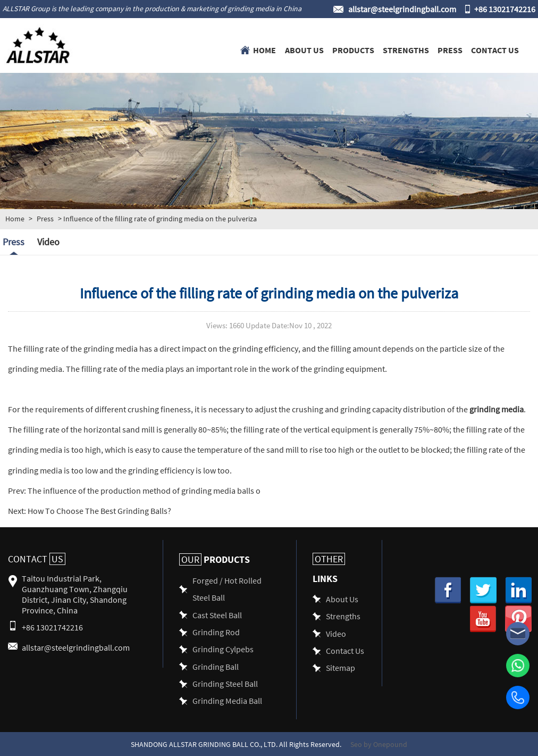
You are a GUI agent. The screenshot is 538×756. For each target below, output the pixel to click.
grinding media (497, 409)
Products (353, 49)
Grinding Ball (216, 666)
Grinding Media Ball (227, 700)
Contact (37, 559)
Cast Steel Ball (217, 615)
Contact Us (495, 49)
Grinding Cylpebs (223, 649)
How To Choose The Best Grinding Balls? (99, 510)
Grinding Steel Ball (225, 683)
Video (48, 242)
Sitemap (341, 667)
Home (264, 49)
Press (450, 49)
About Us (304, 49)
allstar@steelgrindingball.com (402, 9)
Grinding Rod (216, 632)
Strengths (406, 49)
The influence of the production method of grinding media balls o (143, 490)
